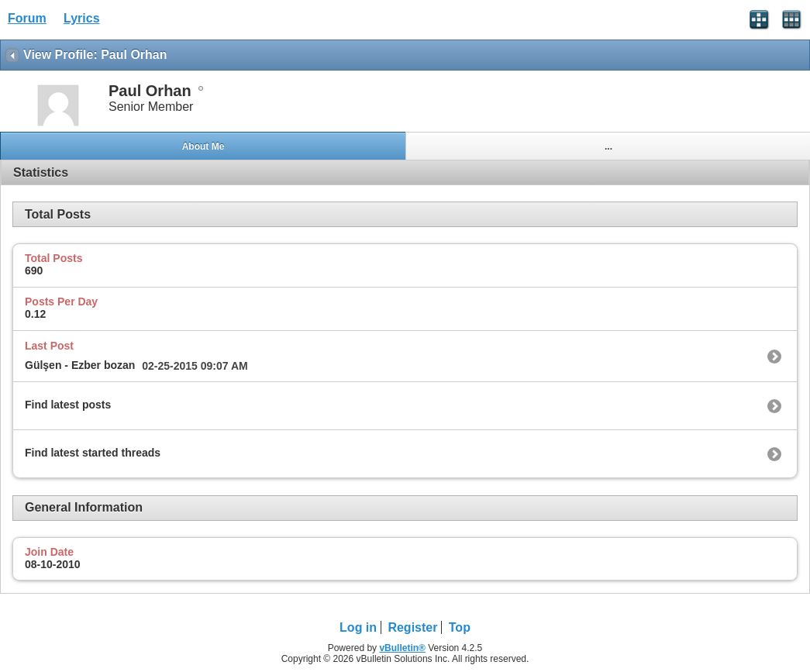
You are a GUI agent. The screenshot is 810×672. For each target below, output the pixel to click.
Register (412, 627)
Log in (358, 627)
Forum (27, 18)
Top (460, 627)
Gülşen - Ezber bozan (80, 365)
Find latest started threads (93, 453)
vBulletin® (402, 648)
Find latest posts (68, 405)
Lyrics (82, 18)
